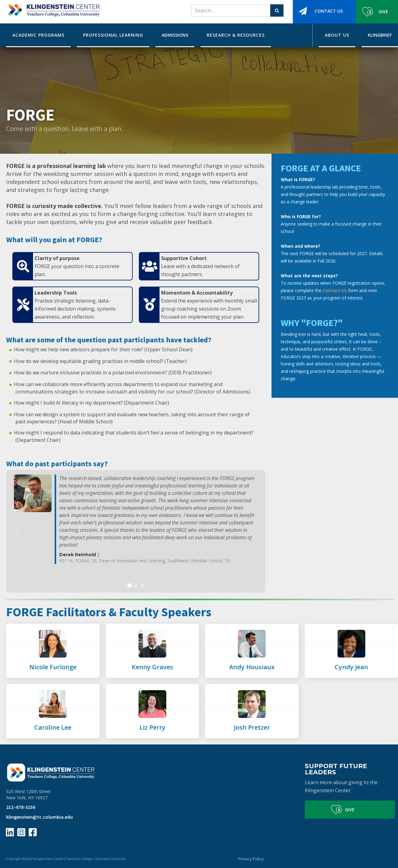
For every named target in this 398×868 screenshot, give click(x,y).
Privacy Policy (251, 859)
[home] (53, 8)
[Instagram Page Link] (21, 832)
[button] (19, 531)
